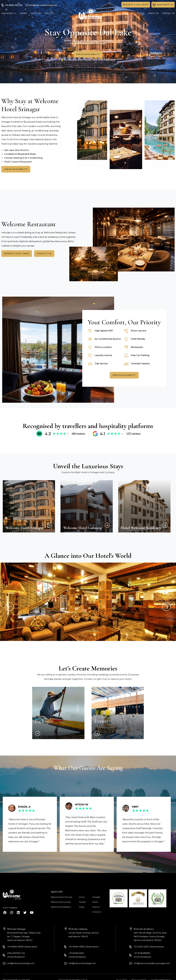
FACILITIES (36, 13)
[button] (9, 13)
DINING (23, 13)
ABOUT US (153, 13)
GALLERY (50, 13)
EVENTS (141, 13)
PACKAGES (128, 13)
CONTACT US (168, 13)
